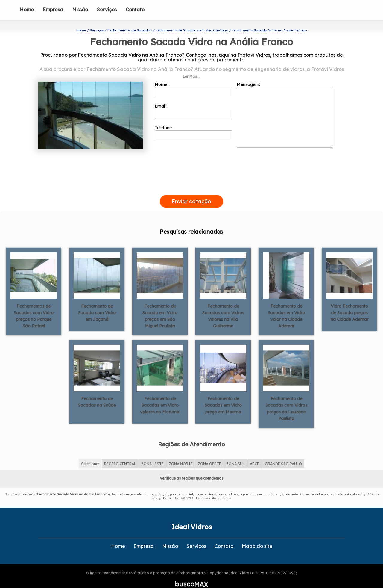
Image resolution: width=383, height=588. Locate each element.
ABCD (255, 454)
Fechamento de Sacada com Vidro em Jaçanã (97, 303)
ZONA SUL (235, 454)
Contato (135, 10)
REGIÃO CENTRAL (120, 454)
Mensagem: (285, 105)
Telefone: (193, 123)
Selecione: (90, 454)
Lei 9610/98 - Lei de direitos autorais (203, 488)
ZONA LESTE (152, 454)
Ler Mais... (191, 67)
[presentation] (191, 178)
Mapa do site (257, 536)
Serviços (107, 10)
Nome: (193, 80)
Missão (80, 10)
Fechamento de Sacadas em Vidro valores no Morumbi (160, 396)
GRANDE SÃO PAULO (283, 454)
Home (27, 10)
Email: (193, 102)
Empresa (53, 10)
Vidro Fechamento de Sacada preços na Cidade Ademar (349, 303)
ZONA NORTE (181, 454)
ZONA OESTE (209, 454)
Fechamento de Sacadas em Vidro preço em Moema (223, 396)
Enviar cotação (191, 192)
